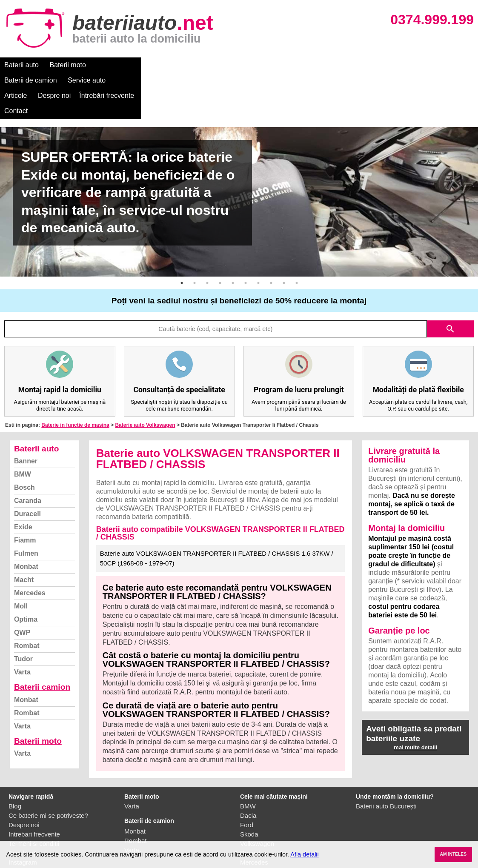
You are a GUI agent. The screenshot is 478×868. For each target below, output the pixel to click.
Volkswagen (257, 798)
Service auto (179, 65)
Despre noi (259, 65)
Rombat (27, 600)
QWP (22, 587)
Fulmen (26, 507)
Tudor (23, 613)
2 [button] (195, 237)
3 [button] (207, 237)
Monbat (26, 521)
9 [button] (284, 237)
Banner (26, 415)
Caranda (28, 455)
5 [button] (233, 237)
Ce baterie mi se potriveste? (48, 769)
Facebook (23, 807)
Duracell (27, 468)
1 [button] (182, 237)
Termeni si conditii (34, 798)
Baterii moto (68, 65)
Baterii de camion (123, 65)
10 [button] (297, 237)
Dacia (248, 769)
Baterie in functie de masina (75, 379)
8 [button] (271, 237)
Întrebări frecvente (311, 65)
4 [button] (220, 237)
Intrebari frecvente (34, 788)
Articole (220, 65)
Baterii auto (21, 65)
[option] (239, 156)
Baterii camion (42, 641)
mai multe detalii (415, 701)
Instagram (23, 816)
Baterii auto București (386, 760)
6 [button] (246, 237)
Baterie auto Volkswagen (145, 379)
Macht (24, 534)
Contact (362, 65)
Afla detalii (304, 854)
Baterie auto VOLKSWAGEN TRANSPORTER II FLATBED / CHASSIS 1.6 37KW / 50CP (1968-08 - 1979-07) (217, 512)
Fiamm (25, 494)
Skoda (249, 788)
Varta (22, 626)
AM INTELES (453, 854)
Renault (251, 807)
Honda (249, 835)
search (450, 283)
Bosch (24, 441)
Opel (247, 826)
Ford (247, 779)
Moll (21, 560)
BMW (23, 428)
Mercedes (30, 547)
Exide (23, 481)
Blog (15, 760)
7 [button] (258, 237)
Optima (26, 573)
